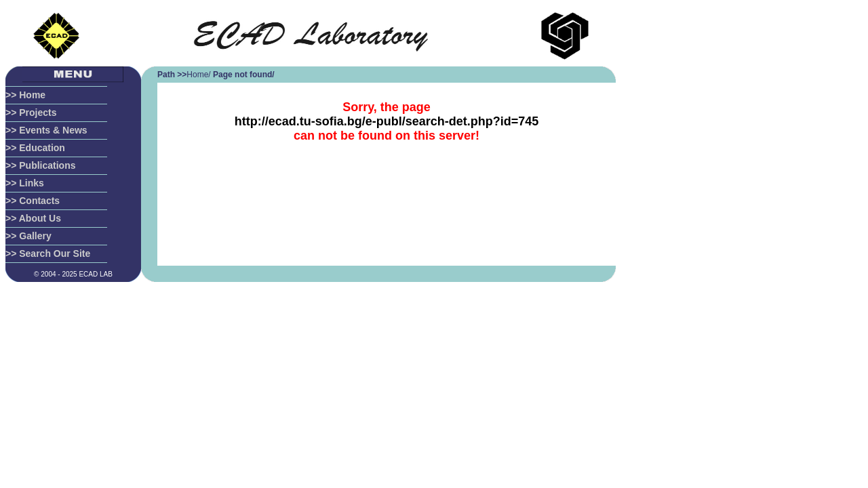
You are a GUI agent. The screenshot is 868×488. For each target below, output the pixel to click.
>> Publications (40, 165)
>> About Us (33, 218)
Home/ (198, 75)
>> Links (25, 183)
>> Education (35, 148)
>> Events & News (46, 130)
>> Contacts (33, 201)
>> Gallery (28, 236)
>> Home (25, 95)
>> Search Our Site (48, 253)
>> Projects (31, 113)
